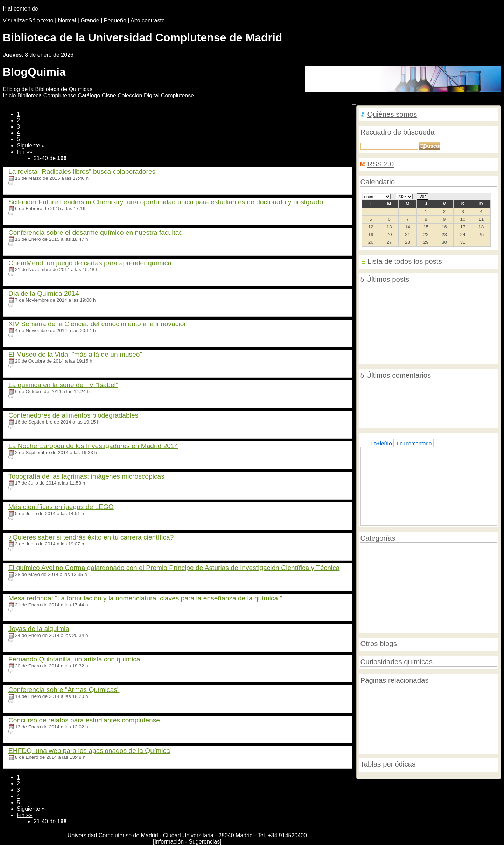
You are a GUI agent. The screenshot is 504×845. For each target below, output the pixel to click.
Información (169, 842)
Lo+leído (381, 443)
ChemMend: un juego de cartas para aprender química (90, 263)
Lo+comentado (414, 443)
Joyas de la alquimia (39, 629)
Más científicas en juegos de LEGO (61, 507)
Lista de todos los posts (405, 261)
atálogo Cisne (97, 95)
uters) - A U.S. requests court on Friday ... (417, 395)
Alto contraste (148, 20)
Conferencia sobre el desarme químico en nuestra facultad (96, 232)
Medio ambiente (387, 558)
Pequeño (115, 20)
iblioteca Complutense (47, 95)
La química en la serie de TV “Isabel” (63, 385)
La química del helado (399, 468)
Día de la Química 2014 (44, 293)
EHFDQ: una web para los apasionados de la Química (89, 751)
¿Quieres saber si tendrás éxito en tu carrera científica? (91, 537)
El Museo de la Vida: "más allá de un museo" (75, 354)
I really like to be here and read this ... (412, 416)
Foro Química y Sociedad (398, 693)
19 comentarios (31, 458)
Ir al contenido (20, 9)
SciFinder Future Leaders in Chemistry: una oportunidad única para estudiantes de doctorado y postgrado (166, 202)
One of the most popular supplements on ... (419, 402)
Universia (379, 735)
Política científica (388, 565)
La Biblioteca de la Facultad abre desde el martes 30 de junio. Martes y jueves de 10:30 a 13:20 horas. (430, 343)
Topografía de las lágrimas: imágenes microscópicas (86, 476)
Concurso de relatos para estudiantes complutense (84, 720)
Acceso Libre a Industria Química (407, 353)
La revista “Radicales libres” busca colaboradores (82, 171)
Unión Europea (386, 621)
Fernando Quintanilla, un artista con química (74, 659)
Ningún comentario (35, 183)
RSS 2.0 (380, 164)
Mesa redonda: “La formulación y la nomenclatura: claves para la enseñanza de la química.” (145, 598)
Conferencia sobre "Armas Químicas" (64, 690)
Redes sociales (386, 600)
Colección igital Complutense (156, 95)
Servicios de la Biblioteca (398, 607)
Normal (67, 20)
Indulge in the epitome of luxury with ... (413, 388)
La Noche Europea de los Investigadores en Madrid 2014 (93, 446)
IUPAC (376, 728)
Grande (90, 20)
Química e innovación (394, 579)
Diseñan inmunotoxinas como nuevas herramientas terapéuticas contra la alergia (428, 309)
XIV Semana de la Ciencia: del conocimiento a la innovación (98, 324)
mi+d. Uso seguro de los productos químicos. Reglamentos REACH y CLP (421, 703)
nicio (9, 95)
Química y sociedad (391, 586)
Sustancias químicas (393, 614)
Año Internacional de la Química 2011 (412, 551)
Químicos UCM (386, 593)
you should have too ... (395, 409)
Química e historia (390, 572)
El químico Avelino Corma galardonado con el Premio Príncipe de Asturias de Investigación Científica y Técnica (174, 568)
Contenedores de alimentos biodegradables (73, 415)
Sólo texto (41, 20)
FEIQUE (378, 721)
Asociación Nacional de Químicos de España (421, 714)
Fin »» (24, 152)
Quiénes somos (392, 114)
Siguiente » (31, 146)
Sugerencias (204, 842)
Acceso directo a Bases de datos (412, 461)
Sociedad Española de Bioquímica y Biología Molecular (433, 742)
